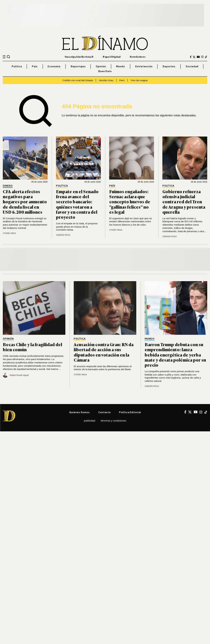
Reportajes (78, 66)
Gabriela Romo (63, 235)
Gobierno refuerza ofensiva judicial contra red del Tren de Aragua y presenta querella (184, 202)
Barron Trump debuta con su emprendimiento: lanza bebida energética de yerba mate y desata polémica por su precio (175, 354)
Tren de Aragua (139, 80)
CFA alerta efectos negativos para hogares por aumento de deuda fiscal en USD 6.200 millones (25, 202)
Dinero (8, 186)
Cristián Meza (9, 233)
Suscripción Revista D (79, 57)
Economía (54, 66)
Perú (122, 80)
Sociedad (192, 66)
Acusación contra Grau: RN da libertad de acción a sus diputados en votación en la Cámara (104, 352)
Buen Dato (105, 71)
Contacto (104, 412)
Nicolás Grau (106, 80)
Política (17, 66)
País (35, 66)
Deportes (169, 66)
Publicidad (89, 421)
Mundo (120, 66)
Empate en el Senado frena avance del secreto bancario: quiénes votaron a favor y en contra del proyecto (77, 204)
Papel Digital (112, 57)
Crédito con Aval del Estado (78, 80)
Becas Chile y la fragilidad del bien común (32, 347)
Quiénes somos (79, 412)
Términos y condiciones (113, 421)
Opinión (101, 66)
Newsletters (138, 57)
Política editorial (130, 412)
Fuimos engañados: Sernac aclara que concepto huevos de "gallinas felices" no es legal (130, 202)
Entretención (144, 66)
